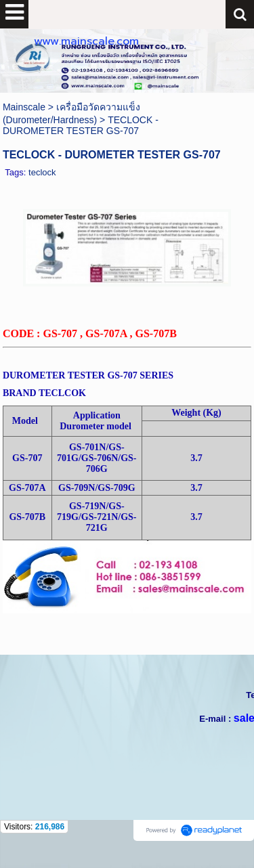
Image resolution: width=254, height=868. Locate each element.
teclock (42, 172)
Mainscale (24, 107)
